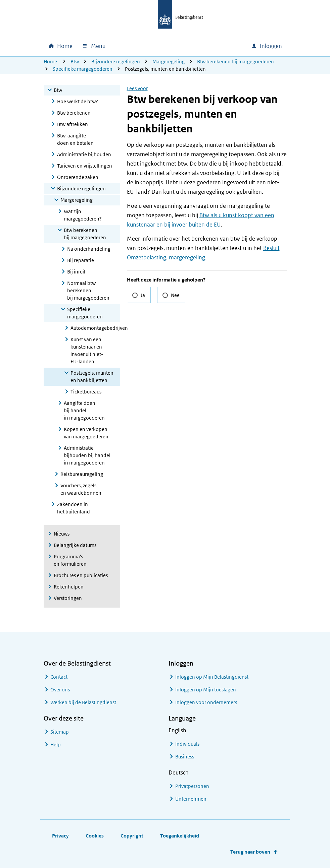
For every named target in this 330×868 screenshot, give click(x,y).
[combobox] (189, 46)
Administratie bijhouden (84, 154)
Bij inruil (76, 272)
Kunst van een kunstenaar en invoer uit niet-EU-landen (87, 350)
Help (56, 745)
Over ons (60, 690)
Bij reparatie (81, 260)
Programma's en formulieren (70, 560)
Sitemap (60, 732)
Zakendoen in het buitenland (74, 508)
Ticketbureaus (86, 392)
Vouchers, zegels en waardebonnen (81, 489)
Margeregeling (169, 61)
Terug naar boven (250, 852)
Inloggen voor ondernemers (206, 702)
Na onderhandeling (89, 249)
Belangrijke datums (75, 545)
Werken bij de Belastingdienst (83, 702)
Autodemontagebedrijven (95, 328)
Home (50, 61)
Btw (75, 61)
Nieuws (62, 534)
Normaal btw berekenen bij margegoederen (88, 290)
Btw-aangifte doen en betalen (75, 139)
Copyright (132, 836)
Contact (59, 677)
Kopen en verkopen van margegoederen (86, 433)
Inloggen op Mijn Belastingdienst (212, 677)
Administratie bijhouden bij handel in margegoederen (87, 455)
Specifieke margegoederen (83, 69)
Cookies (95, 836)
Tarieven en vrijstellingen (85, 166)
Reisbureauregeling (82, 474)
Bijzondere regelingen (116, 61)
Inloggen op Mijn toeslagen (206, 690)
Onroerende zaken (78, 177)
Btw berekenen (74, 113)
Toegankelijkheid (180, 836)
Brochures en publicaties (81, 575)
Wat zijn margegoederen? (83, 215)
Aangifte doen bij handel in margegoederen (84, 410)
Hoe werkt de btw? (78, 101)
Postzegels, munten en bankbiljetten (92, 377)
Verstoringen (68, 598)
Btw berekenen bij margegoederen (235, 61)
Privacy (60, 836)
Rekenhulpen (69, 587)
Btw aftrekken (73, 124)
